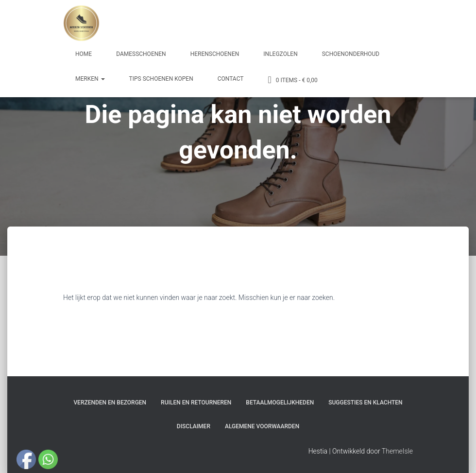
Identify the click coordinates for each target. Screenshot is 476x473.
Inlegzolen (280, 54)
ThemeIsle (397, 451)
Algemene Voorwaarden (262, 426)
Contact (231, 79)
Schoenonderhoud (351, 54)
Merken (90, 79)
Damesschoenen (141, 54)
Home (84, 54)
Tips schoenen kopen (161, 79)
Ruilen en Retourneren (196, 403)
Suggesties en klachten (365, 403)
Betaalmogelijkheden (280, 403)
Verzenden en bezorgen (110, 403)
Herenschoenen (215, 54)
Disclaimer (194, 426)
